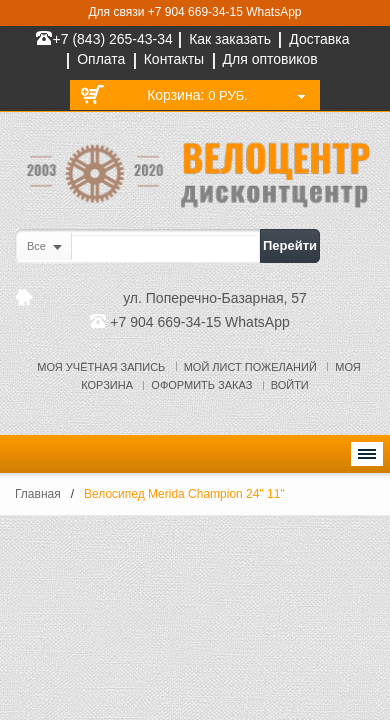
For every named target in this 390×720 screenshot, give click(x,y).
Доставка (319, 39)
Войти (290, 385)
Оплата (101, 59)
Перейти (290, 245)
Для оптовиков (270, 59)
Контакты (174, 59)
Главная (38, 494)
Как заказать (230, 39)
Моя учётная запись (101, 367)
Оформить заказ (201, 385)
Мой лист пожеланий (250, 367)
